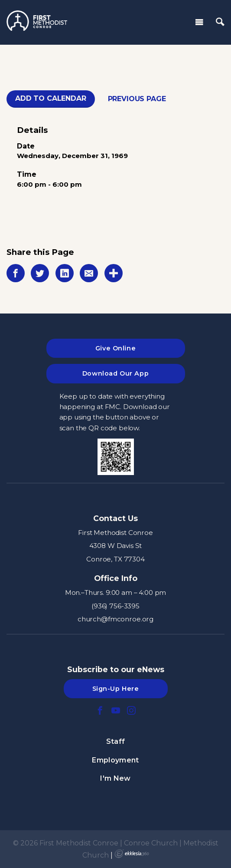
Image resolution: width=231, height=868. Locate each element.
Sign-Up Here (116, 689)
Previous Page (137, 99)
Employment (115, 760)
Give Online (115, 348)
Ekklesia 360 (132, 854)
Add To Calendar (51, 98)
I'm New (115, 778)
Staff (116, 741)
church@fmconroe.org (115, 619)
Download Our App (115, 373)
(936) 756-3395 (115, 606)
